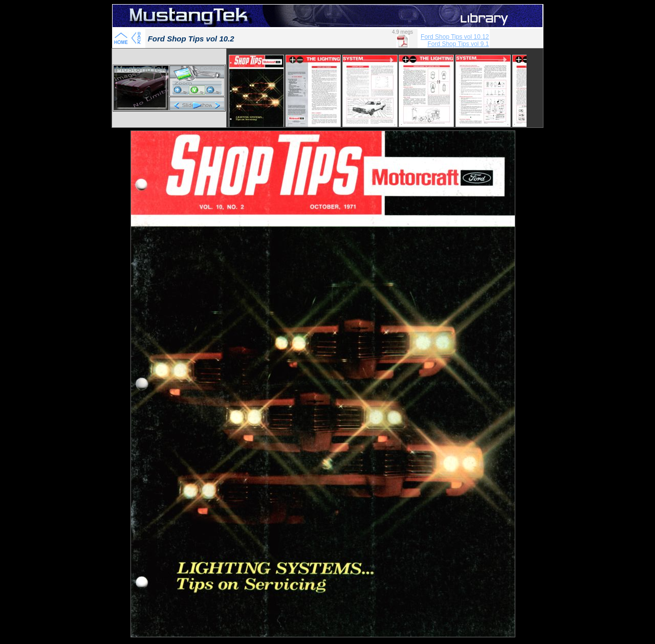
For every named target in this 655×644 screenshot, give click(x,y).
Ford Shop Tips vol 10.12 (455, 37)
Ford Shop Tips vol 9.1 (458, 44)
